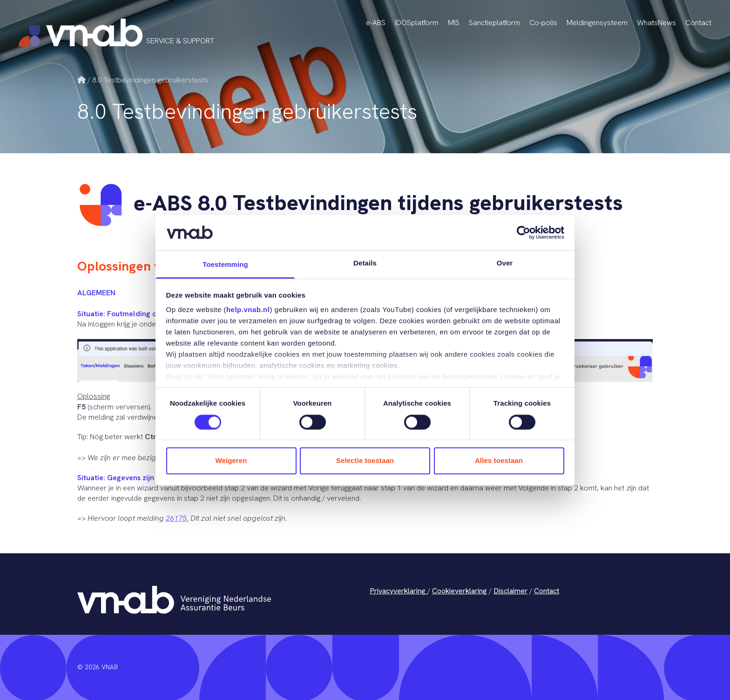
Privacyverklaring (399, 591)
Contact (698, 23)
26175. (177, 518)
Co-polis (543, 23)
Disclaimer (510, 591)
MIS (454, 23)
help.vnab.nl (248, 310)
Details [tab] (365, 263)
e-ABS (376, 23)
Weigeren (231, 461)
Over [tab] (505, 263)
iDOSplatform (417, 23)
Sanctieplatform (494, 23)
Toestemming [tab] (225, 265)
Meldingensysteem (597, 23)
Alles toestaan (499, 461)
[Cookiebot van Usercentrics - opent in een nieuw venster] (524, 232)
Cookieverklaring (460, 591)
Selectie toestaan (365, 461)
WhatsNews (656, 23)
